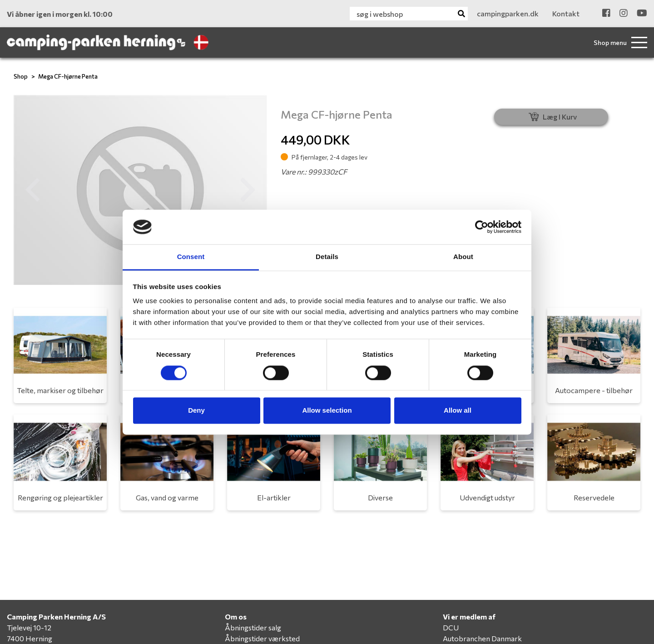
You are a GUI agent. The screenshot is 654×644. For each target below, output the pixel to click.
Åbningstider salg (253, 627)
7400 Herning (30, 638)
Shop (21, 76)
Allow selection (327, 411)
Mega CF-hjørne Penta (68, 76)
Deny (196, 411)
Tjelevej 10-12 (29, 627)
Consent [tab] (191, 257)
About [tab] (463, 257)
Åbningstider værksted (262, 638)
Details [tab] (327, 257)
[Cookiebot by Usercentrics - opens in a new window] (482, 227)
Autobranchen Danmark (482, 638)
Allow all (458, 411)
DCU (451, 627)
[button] (33, 190)
